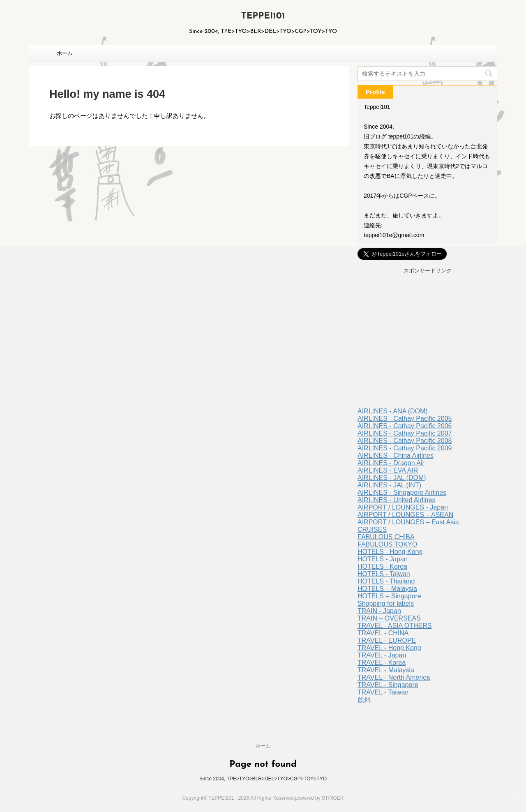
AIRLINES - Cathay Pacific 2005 (405, 419)
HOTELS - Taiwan (384, 574)
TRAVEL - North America (394, 677)
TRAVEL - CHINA (383, 633)
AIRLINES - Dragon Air (391, 463)
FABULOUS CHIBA (386, 537)
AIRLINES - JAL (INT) (389, 485)
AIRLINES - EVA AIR (388, 470)
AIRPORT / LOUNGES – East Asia (408, 522)
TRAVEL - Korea (382, 663)
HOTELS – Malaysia (387, 589)
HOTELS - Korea (382, 566)
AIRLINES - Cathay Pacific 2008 (405, 441)
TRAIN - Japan (379, 611)
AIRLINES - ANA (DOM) (393, 411)
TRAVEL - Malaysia (386, 670)
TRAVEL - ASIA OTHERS (395, 626)
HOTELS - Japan (383, 559)
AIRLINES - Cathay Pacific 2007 (405, 433)
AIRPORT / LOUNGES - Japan (403, 507)
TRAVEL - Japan (382, 655)
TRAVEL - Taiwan (383, 692)
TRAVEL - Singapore (388, 685)
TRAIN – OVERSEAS (389, 618)
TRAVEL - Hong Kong (389, 648)
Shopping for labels (386, 603)
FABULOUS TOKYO (387, 544)
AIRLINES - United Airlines (396, 500)
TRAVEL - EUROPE (387, 640)
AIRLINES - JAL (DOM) (392, 478)
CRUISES (372, 529)
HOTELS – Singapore (389, 596)
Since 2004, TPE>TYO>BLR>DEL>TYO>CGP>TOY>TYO (263, 779)
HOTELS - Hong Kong (390, 552)
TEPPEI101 (263, 16)
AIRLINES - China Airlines (396, 456)
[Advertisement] (427, 342)
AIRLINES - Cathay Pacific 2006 (405, 426)
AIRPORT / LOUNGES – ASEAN (405, 515)
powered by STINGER (320, 798)
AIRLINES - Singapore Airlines (402, 493)
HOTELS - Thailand (386, 581)
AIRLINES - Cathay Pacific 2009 (405, 448)
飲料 (364, 700)
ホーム (65, 53)
